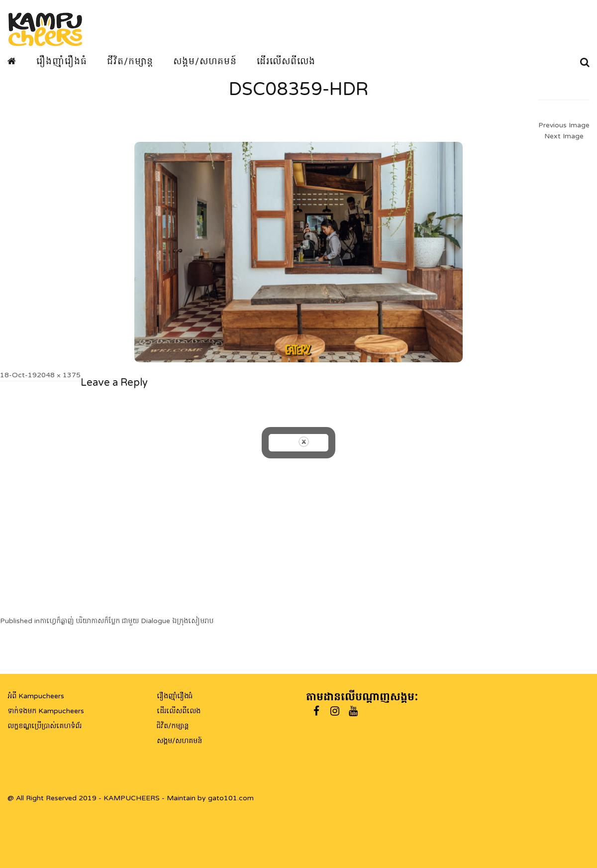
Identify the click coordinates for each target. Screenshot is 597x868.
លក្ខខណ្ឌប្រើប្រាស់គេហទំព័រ (45, 726)
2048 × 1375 (59, 375)
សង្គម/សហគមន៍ (205, 61)
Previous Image (564, 125)
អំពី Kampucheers (36, 696)
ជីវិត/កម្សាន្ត (130, 61)
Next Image (564, 136)
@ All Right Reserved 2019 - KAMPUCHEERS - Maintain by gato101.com (131, 798)
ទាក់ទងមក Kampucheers (46, 711)
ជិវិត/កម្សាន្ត (173, 726)
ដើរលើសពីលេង (286, 61)
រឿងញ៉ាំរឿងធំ (62, 61)
